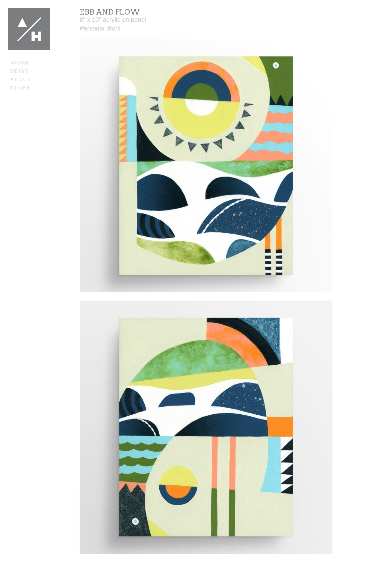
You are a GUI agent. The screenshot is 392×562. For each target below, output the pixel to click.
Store (20, 88)
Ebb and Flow (110, 12)
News (20, 71)
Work (20, 63)
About (21, 79)
